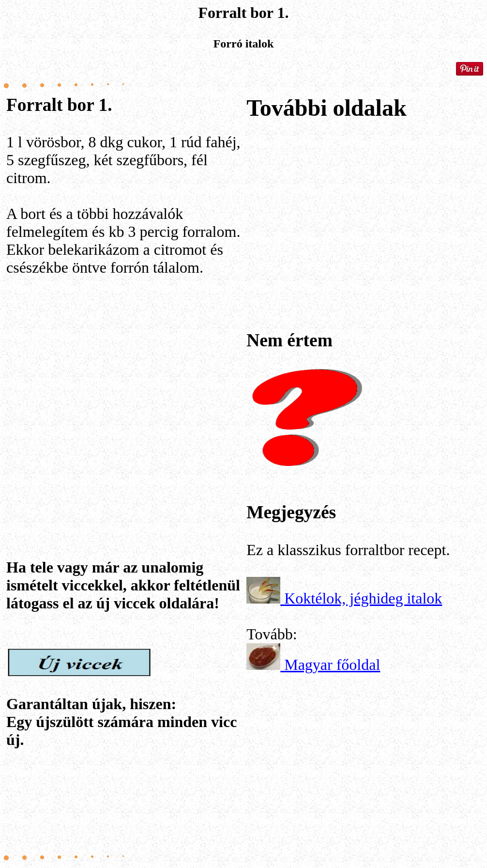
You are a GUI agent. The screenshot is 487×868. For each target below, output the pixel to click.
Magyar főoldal (332, 665)
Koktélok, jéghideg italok (363, 598)
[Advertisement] (124, 398)
